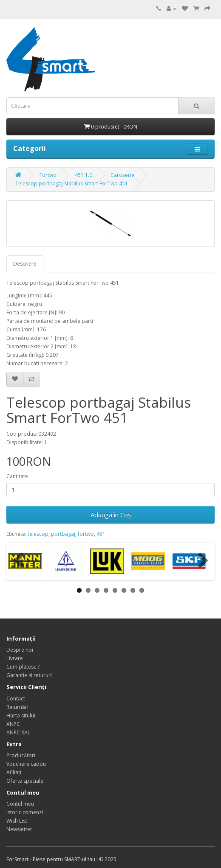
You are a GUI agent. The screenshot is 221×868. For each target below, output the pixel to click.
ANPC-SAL (18, 732)
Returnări (17, 707)
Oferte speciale (25, 781)
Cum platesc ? (23, 667)
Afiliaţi (14, 772)
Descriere (25, 264)
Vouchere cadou (26, 764)
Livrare (15, 658)
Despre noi (20, 650)
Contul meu (20, 804)
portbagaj (63, 534)
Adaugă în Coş (111, 515)
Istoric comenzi (25, 812)
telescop (38, 534)
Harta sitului (21, 715)
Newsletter (19, 829)
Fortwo (48, 175)
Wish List (17, 821)
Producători (21, 755)
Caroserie (122, 175)
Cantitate (17, 476)
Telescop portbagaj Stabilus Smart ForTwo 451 (72, 183)
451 (101, 534)
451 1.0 (84, 175)
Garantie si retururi (29, 675)
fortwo (86, 534)
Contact (16, 699)
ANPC (13, 724)
